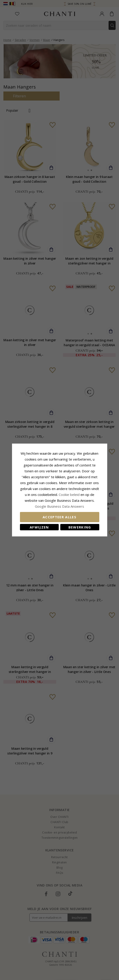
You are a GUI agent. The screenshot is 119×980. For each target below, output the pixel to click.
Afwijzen (39, 527)
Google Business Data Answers (59, 506)
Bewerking (80, 527)
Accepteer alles (59, 517)
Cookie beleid (70, 495)
